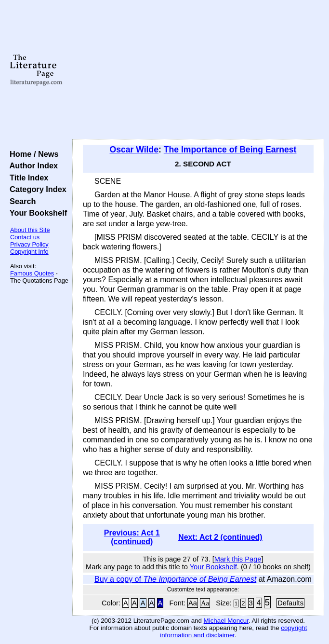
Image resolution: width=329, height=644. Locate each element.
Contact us (25, 237)
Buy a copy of (175, 579)
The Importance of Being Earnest (230, 150)
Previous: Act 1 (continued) (132, 537)
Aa (193, 603)
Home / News (32, 154)
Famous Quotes (32, 273)
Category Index (36, 189)
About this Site (30, 230)
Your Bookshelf (36, 213)
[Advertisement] (198, 70)
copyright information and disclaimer (233, 631)
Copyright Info (29, 252)
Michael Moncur (226, 621)
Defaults (290, 603)
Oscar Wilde (134, 150)
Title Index (27, 178)
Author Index (32, 165)
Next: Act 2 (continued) (220, 537)
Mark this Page (238, 559)
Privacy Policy (29, 244)
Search (20, 201)
